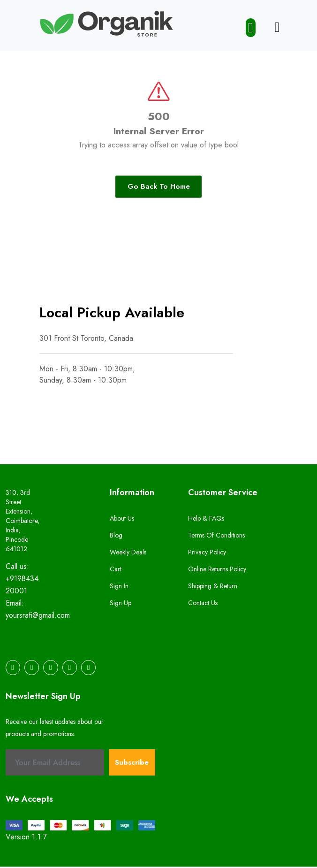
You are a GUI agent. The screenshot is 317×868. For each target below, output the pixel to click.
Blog (116, 537)
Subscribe (132, 764)
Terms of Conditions (216, 537)
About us (122, 520)
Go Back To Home (159, 188)
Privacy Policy (207, 554)
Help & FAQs (206, 520)
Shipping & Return (213, 588)
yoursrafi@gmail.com (38, 618)
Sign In (119, 588)
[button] (253, 28)
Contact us (203, 605)
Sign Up (121, 605)
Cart (116, 571)
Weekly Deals (128, 554)
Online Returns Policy (217, 571)
